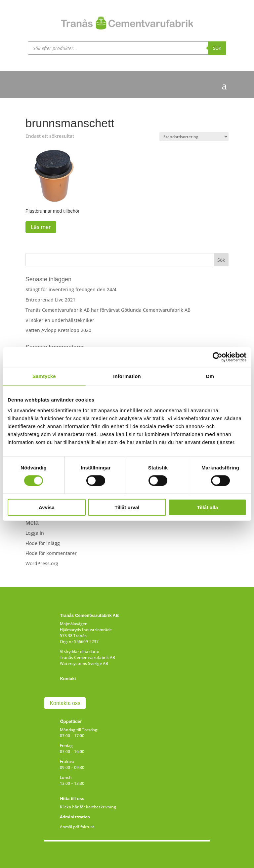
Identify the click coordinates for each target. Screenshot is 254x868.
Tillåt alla (207, 507)
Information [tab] (127, 376)
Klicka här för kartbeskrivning (88, 807)
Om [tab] (210, 376)
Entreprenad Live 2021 (50, 300)
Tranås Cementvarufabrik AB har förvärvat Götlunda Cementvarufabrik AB (108, 310)
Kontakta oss (65, 703)
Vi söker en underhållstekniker (60, 320)
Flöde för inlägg (43, 543)
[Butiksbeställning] (194, 137)
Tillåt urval (127, 507)
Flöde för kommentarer (51, 553)
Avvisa (47, 507)
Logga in (35, 533)
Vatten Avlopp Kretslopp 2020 (58, 330)
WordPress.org (42, 563)
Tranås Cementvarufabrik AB (87, 657)
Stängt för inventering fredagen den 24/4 (71, 289)
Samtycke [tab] (44, 376)
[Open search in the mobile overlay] (127, 48)
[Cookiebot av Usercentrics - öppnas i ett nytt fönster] (217, 357)
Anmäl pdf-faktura (77, 827)
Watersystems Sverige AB (84, 663)
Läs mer (41, 227)
